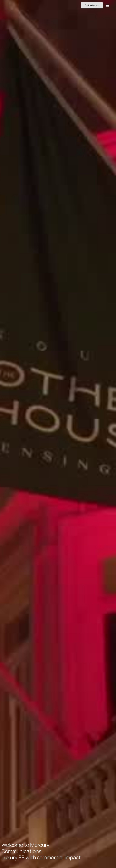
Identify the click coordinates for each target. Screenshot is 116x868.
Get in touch (92, 5)
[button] (107, 5)
